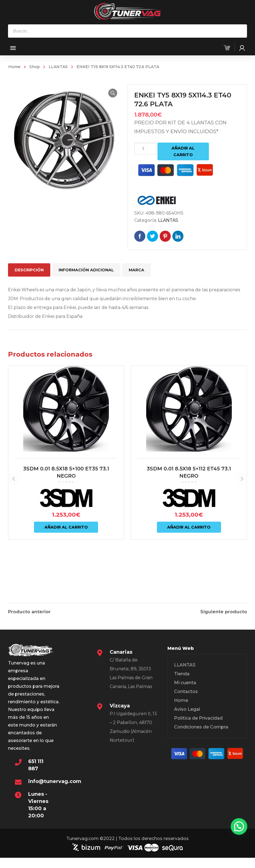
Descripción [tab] (29, 270)
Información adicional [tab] (86, 270)
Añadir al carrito (183, 151)
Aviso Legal (187, 713)
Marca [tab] (136, 270)
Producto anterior (29, 611)
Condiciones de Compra (201, 731)
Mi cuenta (185, 686)
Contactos (186, 695)
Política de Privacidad (198, 722)
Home (14, 67)
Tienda (182, 677)
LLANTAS (58, 67)
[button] (110, 93)
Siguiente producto (224, 611)
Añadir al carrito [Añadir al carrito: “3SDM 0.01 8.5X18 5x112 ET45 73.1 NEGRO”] (189, 557)
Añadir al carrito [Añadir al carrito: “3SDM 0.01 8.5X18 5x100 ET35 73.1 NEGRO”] (66, 557)
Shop (35, 67)
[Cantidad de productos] (145, 149)
